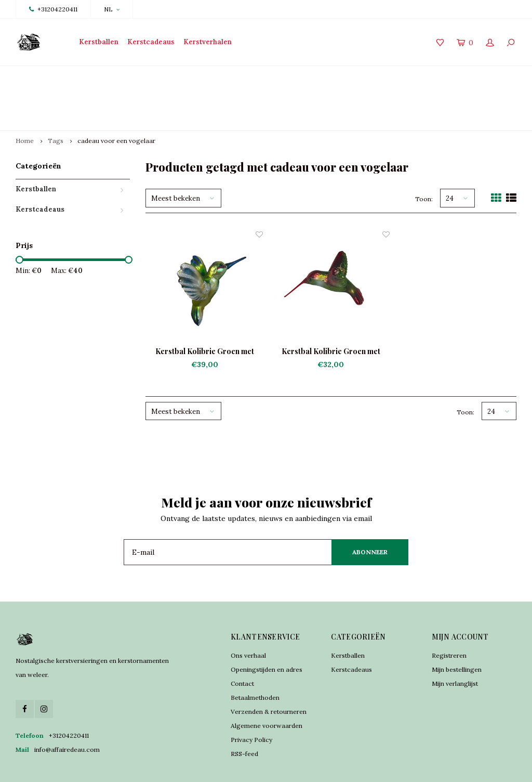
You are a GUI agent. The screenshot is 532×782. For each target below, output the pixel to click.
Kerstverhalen (208, 42)
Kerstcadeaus (151, 42)
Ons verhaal (248, 618)
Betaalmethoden (255, 660)
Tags (56, 104)
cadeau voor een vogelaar (116, 104)
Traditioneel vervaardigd (181, 79)
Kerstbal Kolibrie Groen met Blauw (205, 315)
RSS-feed (244, 716)
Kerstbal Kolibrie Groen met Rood (331, 315)
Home (25, 104)
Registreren (449, 618)
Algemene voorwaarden (267, 688)
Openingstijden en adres (267, 632)
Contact (242, 646)
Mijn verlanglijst (455, 646)
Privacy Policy (251, 702)
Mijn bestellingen (457, 632)
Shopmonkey (274, 767)
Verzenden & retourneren (269, 674)
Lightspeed (208, 767)
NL (112, 9)
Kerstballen (99, 42)
